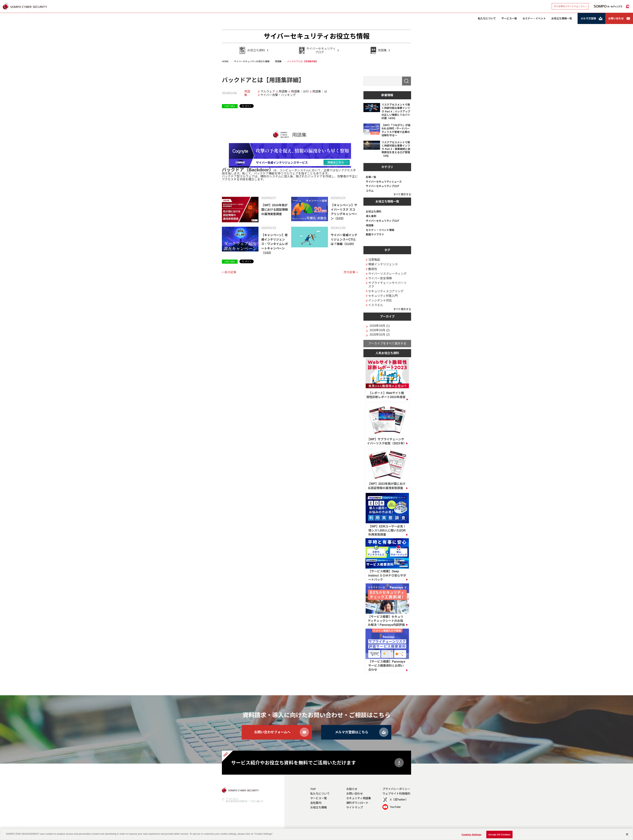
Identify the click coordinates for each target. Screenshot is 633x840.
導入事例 (371, 216)
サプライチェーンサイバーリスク (387, 285)
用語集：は (320, 91)
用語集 (247, 93)
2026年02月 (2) (380, 335)
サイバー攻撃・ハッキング (278, 95)
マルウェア (268, 91)
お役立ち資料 (374, 212)
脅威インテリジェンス (383, 264)
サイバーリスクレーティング (387, 274)
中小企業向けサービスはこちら (569, 6)
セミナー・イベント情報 (380, 230)
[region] (316, 834)
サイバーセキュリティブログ (383, 186)
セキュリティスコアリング (386, 291)
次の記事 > (351, 272)
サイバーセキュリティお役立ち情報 (317, 36)
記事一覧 (371, 177)
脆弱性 (373, 269)
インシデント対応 (380, 300)
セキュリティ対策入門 (383, 296)
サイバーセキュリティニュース (384, 182)
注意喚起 (374, 260)
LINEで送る (230, 106)
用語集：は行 (300, 91)
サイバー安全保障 (380, 278)
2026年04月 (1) (380, 326)
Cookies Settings (472, 834)
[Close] (627, 834)
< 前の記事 (229, 272)
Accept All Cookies (499, 834)
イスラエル (376, 305)
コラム (370, 191)
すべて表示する (402, 194)
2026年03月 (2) (380, 330)
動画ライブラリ (375, 234)
